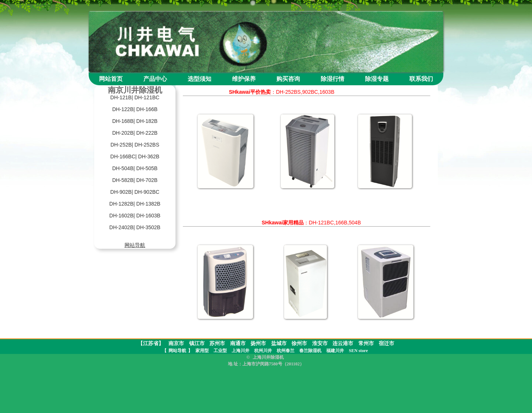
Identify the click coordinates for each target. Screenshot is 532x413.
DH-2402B (121, 227)
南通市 (238, 343)
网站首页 (111, 79)
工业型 (220, 351)
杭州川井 (263, 351)
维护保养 (244, 79)
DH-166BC (123, 156)
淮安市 (320, 343)
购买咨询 (288, 79)
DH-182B (147, 121)
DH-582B (123, 180)
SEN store (358, 351)
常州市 (366, 343)
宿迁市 (386, 343)
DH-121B (121, 97)
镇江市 (197, 343)
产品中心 (155, 79)
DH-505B (147, 168)
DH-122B (123, 109)
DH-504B (123, 168)
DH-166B (147, 109)
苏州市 (217, 343)
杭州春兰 (286, 351)
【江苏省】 (151, 343)
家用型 (202, 351)
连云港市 (343, 343)
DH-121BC (147, 97)
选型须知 (199, 79)
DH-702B (147, 180)
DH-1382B (148, 204)
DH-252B (121, 145)
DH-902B (121, 192)
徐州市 (299, 343)
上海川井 (241, 351)
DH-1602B (121, 216)
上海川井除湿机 (268, 357)
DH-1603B (148, 216)
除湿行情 (332, 79)
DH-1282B (121, 204)
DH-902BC (147, 192)
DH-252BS (147, 145)
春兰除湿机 (310, 351)
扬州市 (258, 343)
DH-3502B (148, 227)
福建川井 (335, 351)
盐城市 (279, 343)
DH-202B (123, 133)
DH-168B (123, 121)
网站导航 (177, 351)
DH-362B (149, 156)
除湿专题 (377, 79)
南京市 (176, 343)
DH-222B (147, 133)
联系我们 (421, 79)
